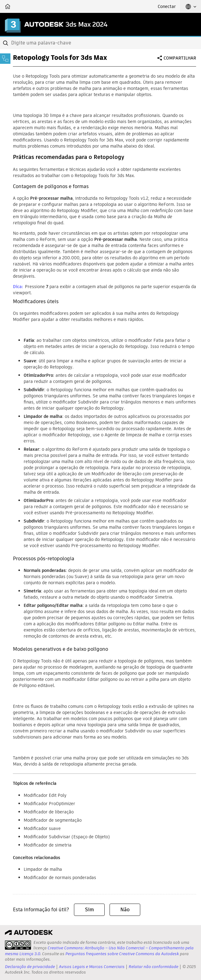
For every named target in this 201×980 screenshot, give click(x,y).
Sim (89, 910)
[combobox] (101, 43)
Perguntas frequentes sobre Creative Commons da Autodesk (122, 954)
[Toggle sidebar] (5, 59)
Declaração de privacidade (30, 967)
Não (125, 910)
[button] (191, 6)
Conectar (167, 6)
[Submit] (6, 43)
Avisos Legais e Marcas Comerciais (92, 967)
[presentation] (18, 945)
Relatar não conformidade (153, 967)
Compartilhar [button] (180, 58)
